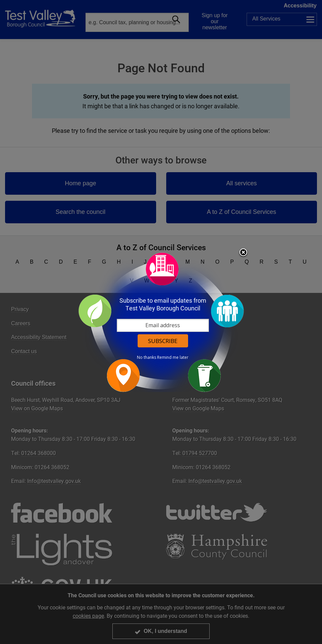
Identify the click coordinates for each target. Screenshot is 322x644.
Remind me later (173, 357)
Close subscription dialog (243, 253)
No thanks (147, 357)
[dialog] (161, 322)
